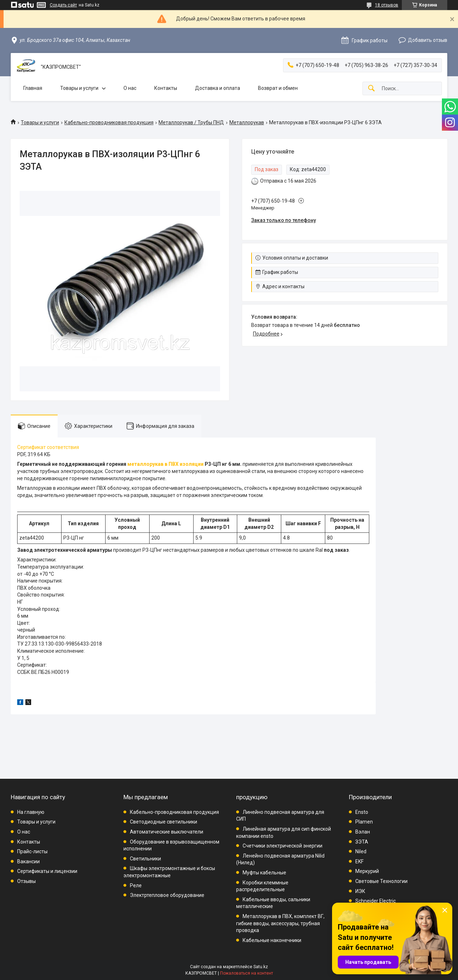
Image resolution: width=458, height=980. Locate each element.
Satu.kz (261, 967)
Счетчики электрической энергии (282, 846)
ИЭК (360, 891)
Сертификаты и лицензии (47, 871)
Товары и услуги (79, 88)
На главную (31, 812)
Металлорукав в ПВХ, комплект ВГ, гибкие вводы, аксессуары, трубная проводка (280, 923)
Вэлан (363, 832)
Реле (136, 885)
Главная (33, 88)
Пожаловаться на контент (247, 973)
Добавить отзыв (428, 40)
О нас (130, 88)
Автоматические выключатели (167, 832)
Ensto (362, 812)
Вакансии (28, 861)
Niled (361, 851)
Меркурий (367, 871)
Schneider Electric (376, 901)
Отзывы (26, 881)
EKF (359, 861)
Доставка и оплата (218, 88)
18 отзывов (387, 5)
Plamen (364, 822)
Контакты (166, 88)
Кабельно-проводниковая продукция (109, 122)
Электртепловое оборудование (167, 895)
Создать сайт (63, 5)
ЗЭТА (362, 842)
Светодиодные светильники (164, 822)
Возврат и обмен (278, 88)
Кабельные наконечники (272, 940)
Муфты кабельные (264, 873)
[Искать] (371, 89)
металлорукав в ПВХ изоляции (165, 464)
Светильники (145, 859)
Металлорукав (247, 122)
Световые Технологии (381, 881)
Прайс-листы (32, 851)
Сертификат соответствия (48, 447)
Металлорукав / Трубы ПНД (191, 122)
